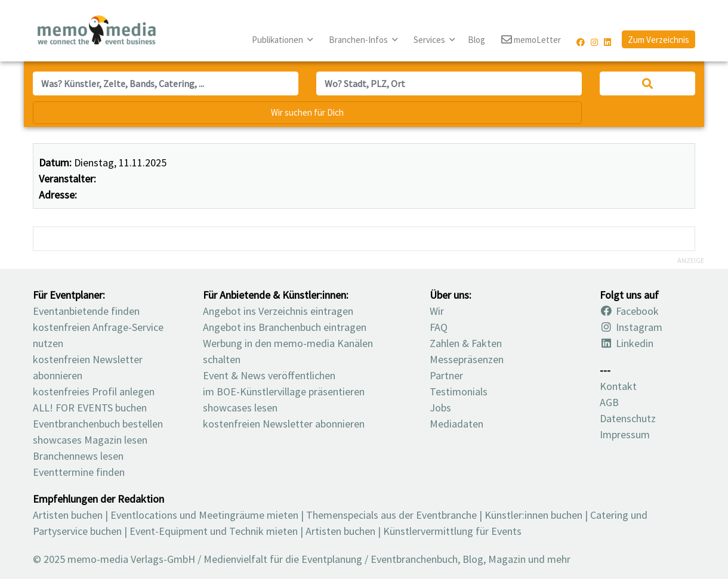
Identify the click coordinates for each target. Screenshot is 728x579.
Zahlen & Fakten (466, 343)
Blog (476, 40)
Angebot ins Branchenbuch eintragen (285, 327)
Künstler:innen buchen (533, 515)
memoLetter (531, 40)
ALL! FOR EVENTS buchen (90, 408)
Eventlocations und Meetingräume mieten (204, 515)
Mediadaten (456, 424)
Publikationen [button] (278, 40)
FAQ (439, 327)
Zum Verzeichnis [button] (658, 40)
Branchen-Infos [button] (359, 40)
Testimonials (459, 391)
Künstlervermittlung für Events (452, 531)
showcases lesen (240, 408)
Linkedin (627, 343)
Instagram (631, 327)
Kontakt (618, 386)
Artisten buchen (68, 515)
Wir (437, 311)
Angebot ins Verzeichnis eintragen (278, 311)
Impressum (625, 434)
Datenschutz (628, 418)
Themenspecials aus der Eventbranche (391, 515)
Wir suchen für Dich (307, 112)
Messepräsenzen (467, 359)
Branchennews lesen (78, 456)
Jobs (440, 408)
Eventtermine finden (79, 472)
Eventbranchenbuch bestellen (98, 424)
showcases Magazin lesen (90, 440)
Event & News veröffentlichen (269, 375)
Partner (446, 375)
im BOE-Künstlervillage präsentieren (284, 391)
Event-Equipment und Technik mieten (214, 531)
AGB (609, 402)
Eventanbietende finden (86, 311)
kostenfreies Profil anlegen (94, 391)
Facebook (629, 311)
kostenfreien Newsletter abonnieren (284, 424)
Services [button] (430, 40)
